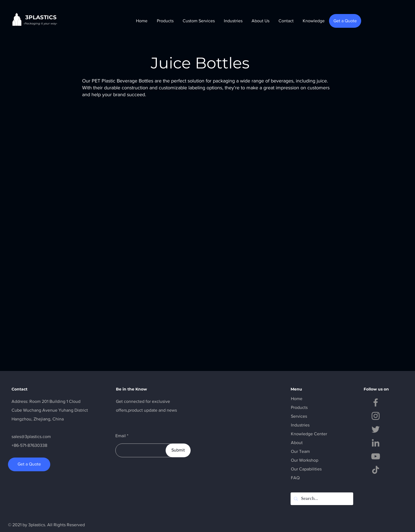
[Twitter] (376, 429)
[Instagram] (376, 416)
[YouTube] (376, 456)
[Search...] (321, 499)
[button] (165, 21)
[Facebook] (376, 402)
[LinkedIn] (376, 443)
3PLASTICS (41, 17)
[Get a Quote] (345, 21)
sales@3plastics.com (31, 437)
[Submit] (178, 450)
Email (121, 436)
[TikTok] (376, 470)
